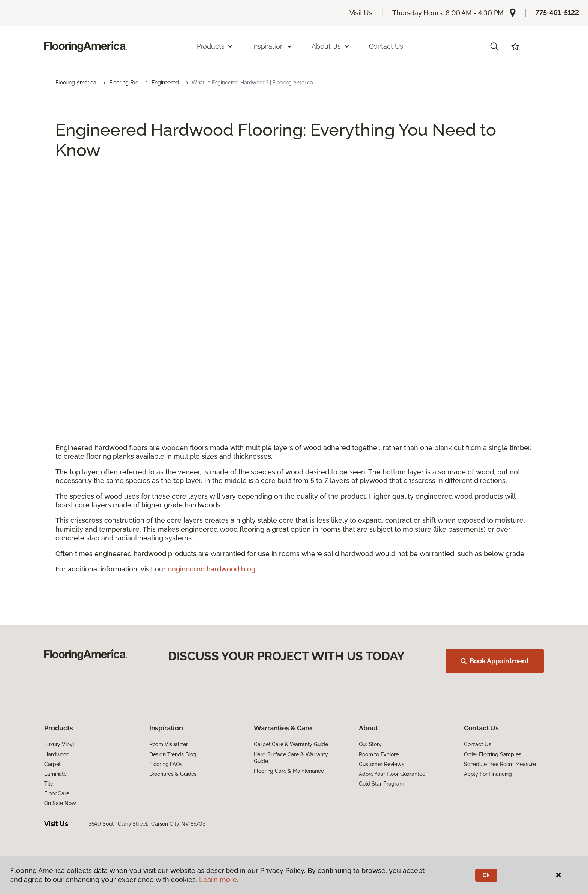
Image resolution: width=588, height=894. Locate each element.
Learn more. (219, 880)
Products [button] (215, 46)
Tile (49, 784)
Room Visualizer (169, 744)
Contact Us (386, 46)
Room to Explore (379, 754)
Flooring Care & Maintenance (289, 771)
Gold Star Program (382, 784)
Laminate (55, 774)
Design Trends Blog (173, 754)
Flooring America (76, 82)
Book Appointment (495, 661)
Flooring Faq (124, 82)
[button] (494, 46)
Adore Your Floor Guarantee (392, 774)
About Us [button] (331, 46)
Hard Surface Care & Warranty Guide (291, 758)
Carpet (52, 764)
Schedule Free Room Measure (500, 764)
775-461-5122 (557, 13)
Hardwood (57, 754)
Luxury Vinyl (59, 744)
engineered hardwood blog (211, 569)
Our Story (370, 744)
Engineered (165, 82)
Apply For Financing (488, 774)
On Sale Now (60, 803)
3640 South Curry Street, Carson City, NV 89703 (147, 824)
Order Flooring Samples (493, 754)
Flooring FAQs (166, 764)
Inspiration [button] (272, 46)
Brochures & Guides (173, 774)
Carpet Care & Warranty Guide (291, 744)
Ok (486, 875)
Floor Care (57, 793)
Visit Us (361, 13)
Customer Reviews (382, 764)
